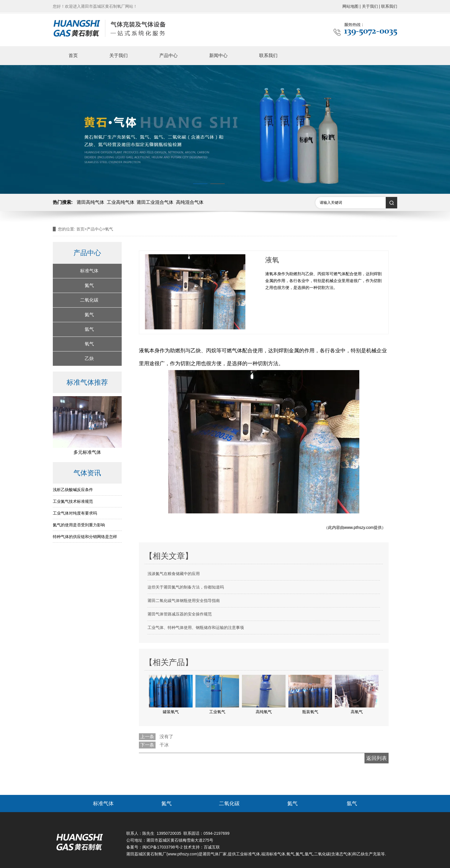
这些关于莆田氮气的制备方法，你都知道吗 (186, 587)
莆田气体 (211, 854)
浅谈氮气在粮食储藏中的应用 (174, 574)
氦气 (89, 315)
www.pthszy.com (359, 527)
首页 (73, 55)
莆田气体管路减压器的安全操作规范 (180, 614)
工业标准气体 (248, 854)
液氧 (144, 351)
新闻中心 (218, 55)
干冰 (164, 745)
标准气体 (89, 271)
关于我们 (119, 55)
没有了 (166, 737)
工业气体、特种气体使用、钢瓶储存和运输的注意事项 (196, 627)
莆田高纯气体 (90, 202)
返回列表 (377, 758)
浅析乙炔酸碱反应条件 (73, 490)
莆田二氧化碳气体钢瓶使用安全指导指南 (184, 601)
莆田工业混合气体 (155, 202)
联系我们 (268, 55)
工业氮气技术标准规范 (73, 501)
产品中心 (168, 55)
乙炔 (89, 358)
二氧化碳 (89, 300)
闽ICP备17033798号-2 (162, 847)
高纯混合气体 (190, 202)
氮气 (89, 285)
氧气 (89, 344)
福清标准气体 (273, 854)
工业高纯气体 (121, 202)
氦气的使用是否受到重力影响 (79, 525)
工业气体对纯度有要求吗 (75, 513)
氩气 (89, 329)
